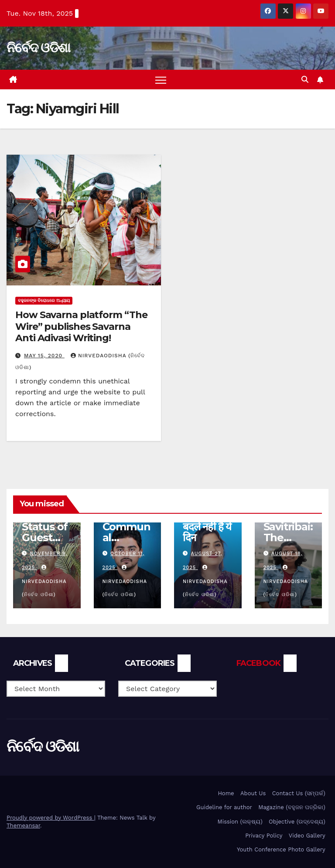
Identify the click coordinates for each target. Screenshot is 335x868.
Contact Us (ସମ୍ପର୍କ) (299, 793)
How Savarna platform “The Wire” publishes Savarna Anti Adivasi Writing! (81, 326)
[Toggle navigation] (161, 80)
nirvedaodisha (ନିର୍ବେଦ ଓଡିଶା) (44, 581)
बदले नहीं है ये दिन (207, 532)
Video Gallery (307, 836)
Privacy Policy (264, 836)
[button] (305, 80)
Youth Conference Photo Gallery (281, 849)
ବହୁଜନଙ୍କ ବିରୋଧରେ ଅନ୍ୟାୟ (44, 300)
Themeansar (23, 826)
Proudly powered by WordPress (50, 818)
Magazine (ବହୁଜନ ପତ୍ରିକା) (292, 807)
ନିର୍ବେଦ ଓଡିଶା (38, 48)
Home (226, 793)
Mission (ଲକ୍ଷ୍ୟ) (240, 822)
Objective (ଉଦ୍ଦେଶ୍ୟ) (297, 822)
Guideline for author (224, 807)
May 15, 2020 (44, 356)
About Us (253, 793)
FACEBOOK (258, 663)
